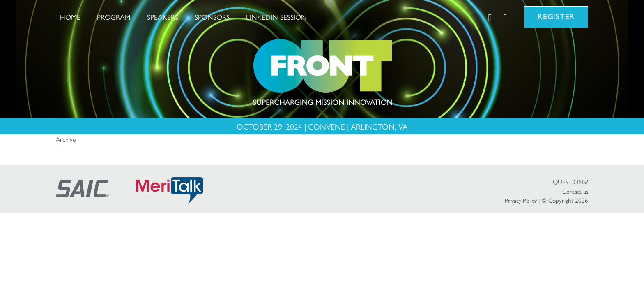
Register (556, 17)
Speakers (163, 17)
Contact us (575, 191)
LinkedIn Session (276, 17)
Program (114, 17)
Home (70, 17)
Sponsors (212, 17)
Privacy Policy (521, 200)
